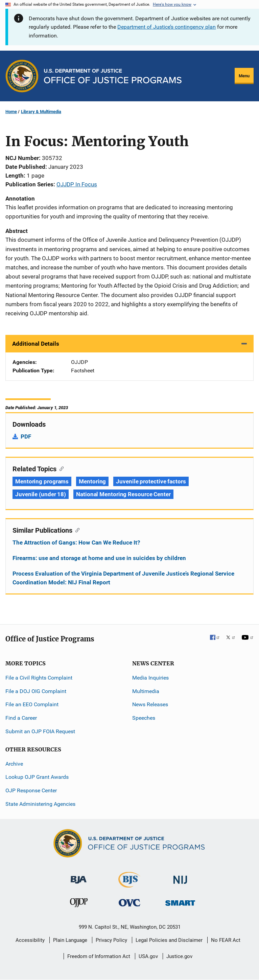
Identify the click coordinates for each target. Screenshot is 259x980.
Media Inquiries (150, 678)
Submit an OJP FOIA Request (40, 731)
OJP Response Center (31, 790)
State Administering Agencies (40, 804)
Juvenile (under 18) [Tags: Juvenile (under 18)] (41, 494)
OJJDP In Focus (77, 184)
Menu (244, 76)
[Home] (113, 76)
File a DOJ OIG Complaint (36, 691)
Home (11, 112)
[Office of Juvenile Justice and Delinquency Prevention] (79, 904)
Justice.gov (179, 956)
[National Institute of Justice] (180, 877)
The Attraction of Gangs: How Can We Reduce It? (76, 542)
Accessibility (30, 940)
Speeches (144, 718)
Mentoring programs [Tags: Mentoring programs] (42, 481)
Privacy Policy (111, 940)
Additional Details (36, 344)
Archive (14, 764)
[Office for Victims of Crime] (129, 903)
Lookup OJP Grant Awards (37, 777)
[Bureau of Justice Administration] (79, 877)
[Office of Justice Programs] (22, 76)
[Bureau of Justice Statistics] (129, 885)
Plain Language (70, 940)
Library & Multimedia (41, 112)
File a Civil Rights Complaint (39, 678)
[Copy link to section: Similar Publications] (76, 530)
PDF (26, 436)
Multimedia (146, 691)
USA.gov (148, 956)
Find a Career (21, 718)
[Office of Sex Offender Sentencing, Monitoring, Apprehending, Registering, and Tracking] (180, 901)
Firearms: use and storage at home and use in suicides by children (99, 558)
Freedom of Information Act (99, 956)
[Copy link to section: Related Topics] (60, 468)
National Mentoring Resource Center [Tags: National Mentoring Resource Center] (123, 494)
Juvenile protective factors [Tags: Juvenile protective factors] (151, 481)
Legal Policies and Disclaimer (169, 940)
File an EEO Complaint (32, 704)
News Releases (150, 704)
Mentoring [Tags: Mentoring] (92, 481)
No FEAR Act (226, 940)
